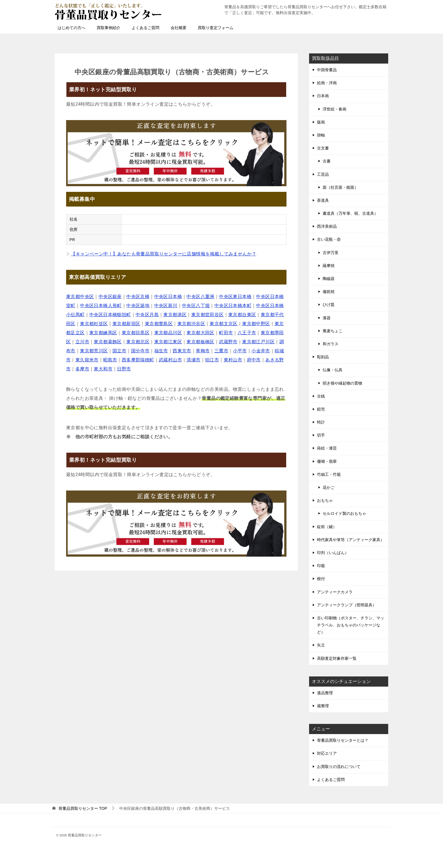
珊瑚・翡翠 (327, 461)
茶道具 (323, 200)
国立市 (119, 351)
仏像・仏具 (333, 370)
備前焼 (329, 292)
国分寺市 (140, 351)
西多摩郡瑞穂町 (138, 360)
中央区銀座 (110, 297)
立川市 (82, 342)
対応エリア (327, 753)
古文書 (323, 148)
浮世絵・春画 (335, 109)
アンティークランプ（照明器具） (347, 605)
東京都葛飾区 (108, 342)
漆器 (327, 318)
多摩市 (82, 369)
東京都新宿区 (126, 324)
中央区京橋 (138, 297)
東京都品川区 (168, 333)
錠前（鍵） (327, 527)
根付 (321, 579)
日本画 (323, 96)
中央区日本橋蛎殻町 (110, 315)
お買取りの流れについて (339, 767)
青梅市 (203, 351)
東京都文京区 (223, 324)
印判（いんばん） (333, 553)
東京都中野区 (256, 324)
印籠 (321, 566)
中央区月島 (147, 315)
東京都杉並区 (94, 324)
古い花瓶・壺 (329, 239)
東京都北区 (138, 342)
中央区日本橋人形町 (101, 306)
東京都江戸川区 (258, 342)
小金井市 (261, 351)
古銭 (321, 396)
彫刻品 (323, 357)
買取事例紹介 (108, 28)
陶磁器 (329, 279)
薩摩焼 (329, 266)
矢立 (321, 645)
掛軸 (321, 135)
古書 (327, 161)
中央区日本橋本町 (233, 306)
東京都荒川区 (94, 351)
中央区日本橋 (168, 297)
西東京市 (182, 351)
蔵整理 (323, 706)
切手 (321, 435)
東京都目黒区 (136, 333)
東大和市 (103, 369)
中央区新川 (166, 306)
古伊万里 (331, 253)
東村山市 (233, 360)
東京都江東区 (168, 342)
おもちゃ (325, 500)
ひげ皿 (329, 305)
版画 (321, 122)
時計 (321, 422)
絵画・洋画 (327, 83)
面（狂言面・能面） (340, 187)
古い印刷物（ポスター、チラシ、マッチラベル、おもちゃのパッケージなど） (351, 625)
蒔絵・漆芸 (327, 448)
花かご (329, 487)
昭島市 (110, 360)
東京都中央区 (80, 297)
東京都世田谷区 (208, 315)
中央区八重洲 (200, 297)
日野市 (124, 369)
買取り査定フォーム (216, 28)
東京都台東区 (242, 315)
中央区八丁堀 (196, 306)
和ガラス (331, 344)
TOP (83, 808)
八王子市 (247, 333)
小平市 (240, 351)
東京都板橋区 (200, 342)
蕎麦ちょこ (333, 331)
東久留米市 (87, 360)
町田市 (226, 333)
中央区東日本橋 (235, 297)
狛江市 (212, 360)
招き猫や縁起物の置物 (342, 383)
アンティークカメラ (335, 592)
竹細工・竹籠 (329, 474)
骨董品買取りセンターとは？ (343, 740)
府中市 (254, 360)
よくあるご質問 (146, 28)
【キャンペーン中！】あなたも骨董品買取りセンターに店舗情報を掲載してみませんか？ (164, 254)
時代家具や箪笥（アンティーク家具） (351, 540)
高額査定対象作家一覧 (337, 658)
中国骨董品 (327, 70)
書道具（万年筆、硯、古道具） (350, 213)
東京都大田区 (200, 333)
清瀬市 (193, 360)
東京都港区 (175, 315)
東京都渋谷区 (191, 324)
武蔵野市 (228, 342)
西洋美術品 (327, 226)
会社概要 (179, 28)
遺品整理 (325, 693)
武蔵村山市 (170, 360)
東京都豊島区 (159, 324)
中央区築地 (138, 306)
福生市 (161, 351)
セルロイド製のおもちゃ (344, 513)
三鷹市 (221, 351)
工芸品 (323, 174)
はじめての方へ (71, 28)
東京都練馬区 (103, 333)
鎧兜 (321, 409)
